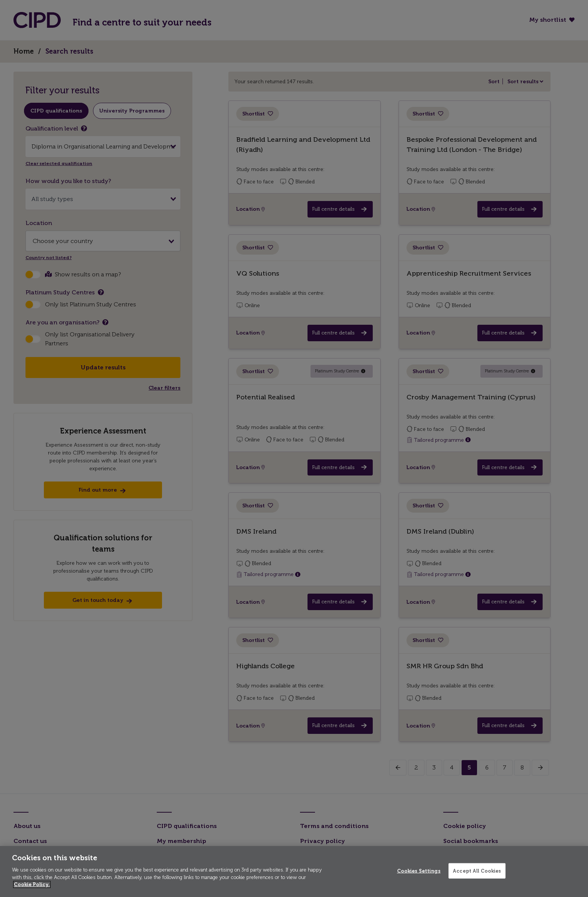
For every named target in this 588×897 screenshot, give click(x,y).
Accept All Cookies (477, 871)
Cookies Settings (419, 871)
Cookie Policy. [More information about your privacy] (32, 884)
